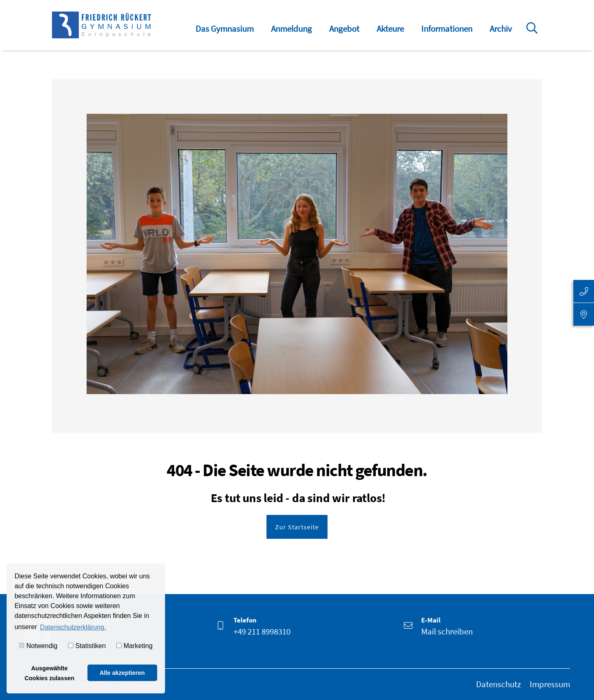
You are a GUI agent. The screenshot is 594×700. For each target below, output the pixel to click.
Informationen (447, 29)
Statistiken (87, 646)
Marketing (134, 646)
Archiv (501, 29)
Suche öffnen (533, 34)
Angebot (344, 29)
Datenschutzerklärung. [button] (73, 627)
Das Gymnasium (225, 29)
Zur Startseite (297, 527)
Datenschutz (499, 684)
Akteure (390, 29)
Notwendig (38, 646)
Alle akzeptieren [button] (122, 673)
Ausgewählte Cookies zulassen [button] (49, 673)
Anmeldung (291, 29)
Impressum (550, 684)
